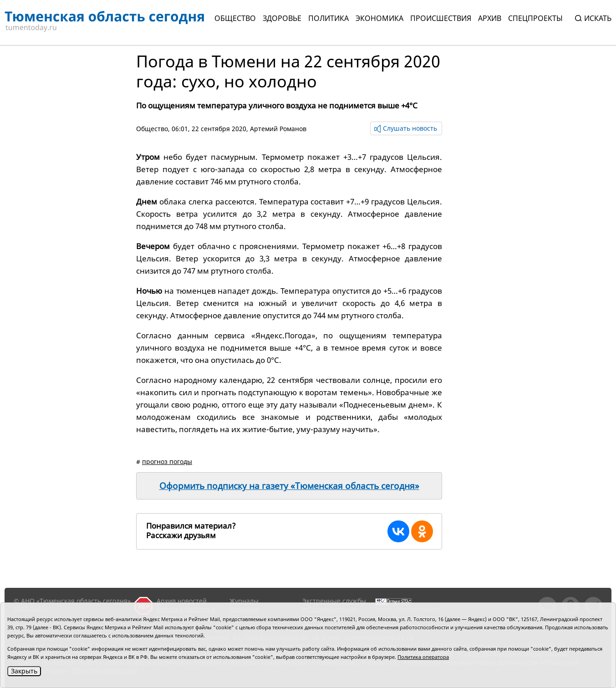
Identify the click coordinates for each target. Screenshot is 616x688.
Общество (235, 18)
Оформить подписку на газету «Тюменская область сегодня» (289, 486)
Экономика (379, 18)
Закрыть (24, 671)
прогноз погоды (167, 461)
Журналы (244, 601)
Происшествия (441, 18)
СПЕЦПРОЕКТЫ (535, 18)
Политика (328, 18)
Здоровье (282, 18)
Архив (490, 18)
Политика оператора (423, 657)
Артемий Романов (278, 129)
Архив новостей (182, 601)
